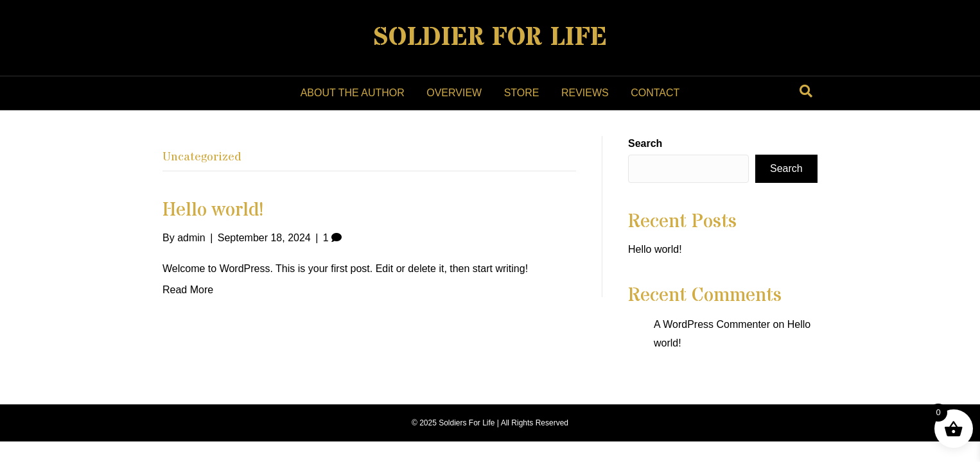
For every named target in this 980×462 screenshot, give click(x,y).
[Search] (806, 91)
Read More (188, 290)
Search (645, 143)
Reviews (585, 93)
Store (522, 93)
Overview (454, 93)
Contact (655, 93)
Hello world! (213, 210)
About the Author (353, 93)
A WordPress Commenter (712, 324)
